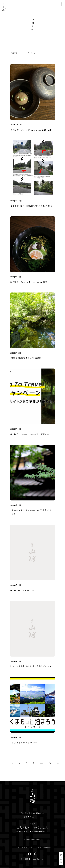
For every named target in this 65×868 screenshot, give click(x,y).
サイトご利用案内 (43, 847)
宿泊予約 (61, 859)
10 (50, 763)
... (42, 763)
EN (61, 848)
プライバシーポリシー (23, 847)
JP (61, 843)
